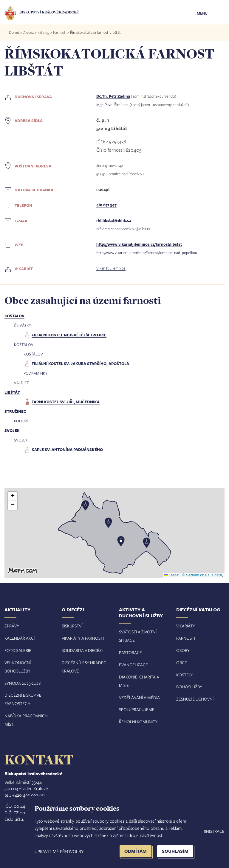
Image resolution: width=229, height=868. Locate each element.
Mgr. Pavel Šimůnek (112, 104)
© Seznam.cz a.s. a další (202, 575)
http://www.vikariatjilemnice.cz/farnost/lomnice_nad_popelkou (147, 253)
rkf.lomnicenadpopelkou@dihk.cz (123, 229)
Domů (14, 32)
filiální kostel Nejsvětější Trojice (69, 335)
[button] (114, 533)
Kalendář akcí (20, 638)
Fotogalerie (18, 650)
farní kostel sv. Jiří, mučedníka (66, 402)
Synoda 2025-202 (21, 683)
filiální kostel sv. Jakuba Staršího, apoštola (80, 364)
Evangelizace (133, 665)
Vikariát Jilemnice (111, 268)
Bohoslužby (189, 687)
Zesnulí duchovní (195, 699)
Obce (182, 662)
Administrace (210, 831)
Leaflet (172, 575)
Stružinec (15, 411)
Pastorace (130, 652)
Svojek (12, 430)
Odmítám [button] (136, 851)
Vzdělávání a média (139, 697)
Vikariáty (186, 626)
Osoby (183, 650)
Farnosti (60, 32)
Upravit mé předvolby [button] (59, 851)
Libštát (12, 392)
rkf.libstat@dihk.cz (114, 220)
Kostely (185, 675)
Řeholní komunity (138, 722)
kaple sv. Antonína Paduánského (67, 450)
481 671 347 (106, 205)
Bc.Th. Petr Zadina (113, 96)
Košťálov (14, 316)
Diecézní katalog (36, 32)
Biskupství (72, 626)
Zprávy (12, 626)
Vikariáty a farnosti (83, 638)
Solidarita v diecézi (82, 650)
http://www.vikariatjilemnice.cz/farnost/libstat (139, 244)
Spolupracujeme (137, 709)
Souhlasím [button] (175, 851)
